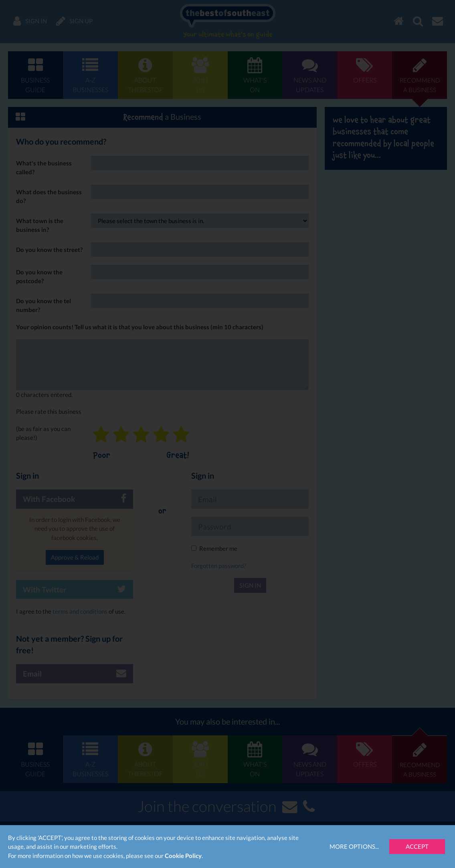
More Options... (354, 846)
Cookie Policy (183, 856)
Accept (417, 846)
